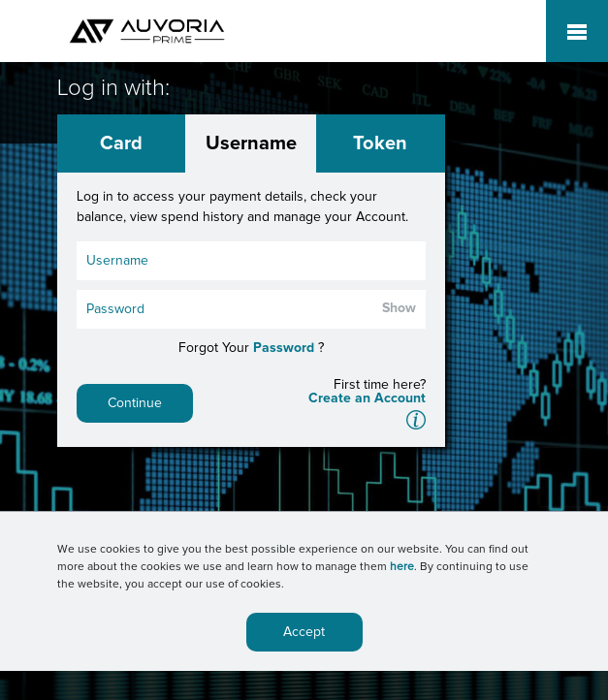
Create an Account (367, 398)
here (402, 567)
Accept (304, 632)
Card (121, 143)
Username (251, 143)
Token (380, 143)
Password (284, 348)
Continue (135, 403)
